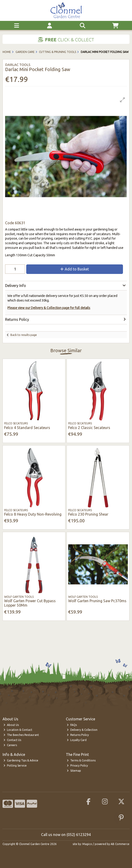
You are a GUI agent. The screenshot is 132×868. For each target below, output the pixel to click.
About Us (11, 725)
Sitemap (74, 771)
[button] (122, 100)
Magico (87, 844)
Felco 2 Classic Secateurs (89, 428)
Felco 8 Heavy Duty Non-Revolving (33, 514)
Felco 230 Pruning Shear (88, 514)
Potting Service (15, 766)
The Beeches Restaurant (21, 735)
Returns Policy (78, 735)
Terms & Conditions (81, 760)
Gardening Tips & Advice (21, 760)
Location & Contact (18, 730)
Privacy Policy (77, 766)
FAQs (72, 725)
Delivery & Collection (82, 730)
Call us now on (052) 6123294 (66, 835)
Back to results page (24, 335)
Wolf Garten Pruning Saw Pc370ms (97, 601)
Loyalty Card (77, 740)
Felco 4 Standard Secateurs (27, 428)
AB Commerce (120, 844)
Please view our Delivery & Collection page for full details (49, 308)
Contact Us (12, 740)
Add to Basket (75, 269)
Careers (10, 745)
